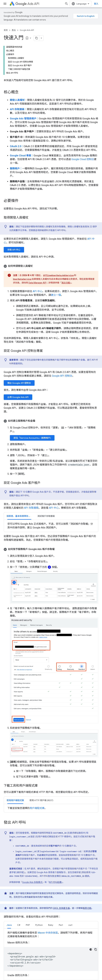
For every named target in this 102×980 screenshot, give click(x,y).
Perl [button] (61, 925)
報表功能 (87, 908)
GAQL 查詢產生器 (61, 908)
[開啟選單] (5, 4)
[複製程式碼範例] (96, 949)
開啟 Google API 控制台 (19, 383)
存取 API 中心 (14, 250)
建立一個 (56, 295)
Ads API (27, 4)
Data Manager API (37, 283)
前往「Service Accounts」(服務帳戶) (32, 438)
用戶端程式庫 (37, 808)
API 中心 (37, 291)
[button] (51, 266)
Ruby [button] (51, 925)
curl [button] (70, 925)
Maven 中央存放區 (48, 933)
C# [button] (19, 925)
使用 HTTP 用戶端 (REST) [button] (41, 800)
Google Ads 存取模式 (32, 882)
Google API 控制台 (62, 376)
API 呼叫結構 (55, 882)
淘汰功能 (66, 283)
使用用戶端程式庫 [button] (15, 800)
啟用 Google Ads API (18, 397)
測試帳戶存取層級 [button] (46, 516)
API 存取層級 (31, 508)
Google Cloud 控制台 (83, 159)
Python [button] (39, 925)
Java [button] (9, 925)
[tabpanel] (51, 526)
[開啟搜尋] (69, 4)
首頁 (6, 30)
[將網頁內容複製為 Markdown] (33, 38)
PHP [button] (28, 925)
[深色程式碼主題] (91, 949)
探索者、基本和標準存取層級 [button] (21, 516)
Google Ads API (27, 30)
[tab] (19, 516)
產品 (14, 30)
